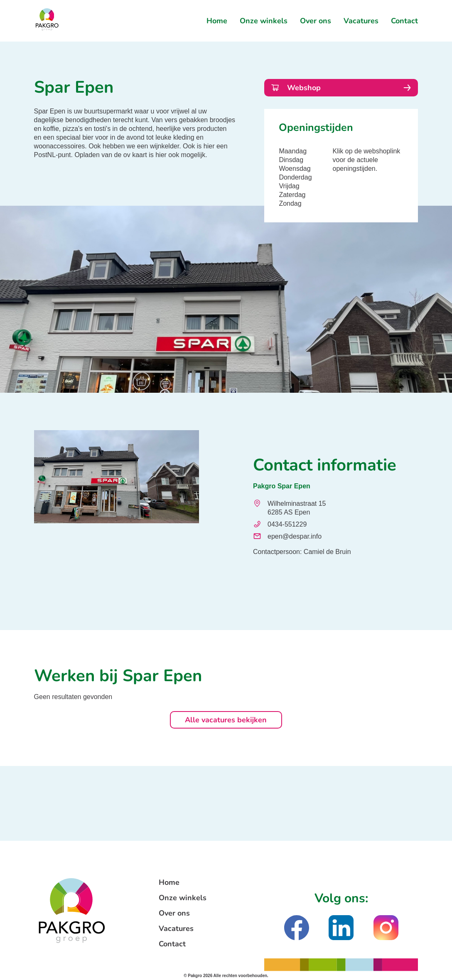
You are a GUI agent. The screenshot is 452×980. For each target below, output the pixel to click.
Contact (404, 21)
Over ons (316, 21)
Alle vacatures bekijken (226, 720)
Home (217, 21)
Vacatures (361, 21)
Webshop (341, 88)
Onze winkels (264, 21)
